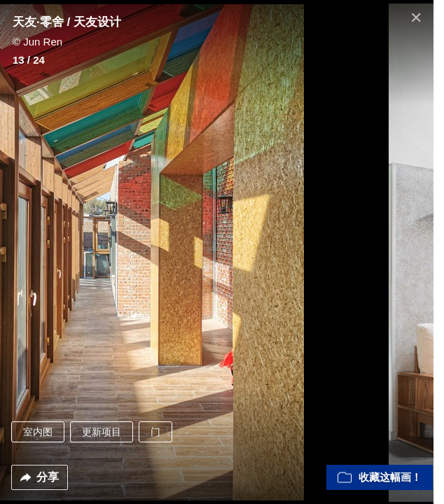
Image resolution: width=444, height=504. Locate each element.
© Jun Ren (37, 42)
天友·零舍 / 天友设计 (67, 22)
